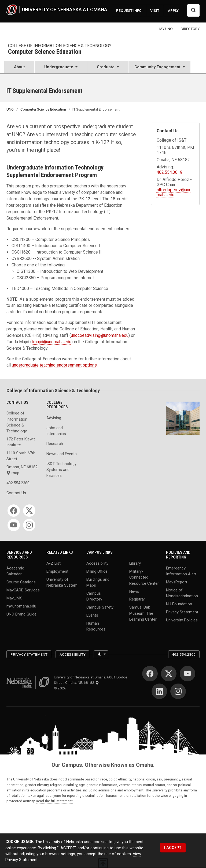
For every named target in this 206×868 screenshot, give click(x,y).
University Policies (182, 620)
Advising (54, 418)
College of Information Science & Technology (60, 46)
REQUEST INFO (129, 10)
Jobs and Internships (56, 431)
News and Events (62, 454)
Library (135, 563)
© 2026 (61, 688)
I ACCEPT (173, 848)
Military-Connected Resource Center (144, 577)
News (134, 591)
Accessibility (97, 563)
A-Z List (54, 563)
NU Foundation (179, 604)
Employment (57, 571)
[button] (61, 68)
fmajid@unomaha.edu (51, 342)
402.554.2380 (18, 483)
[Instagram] (29, 525)
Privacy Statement (182, 612)
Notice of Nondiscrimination (182, 593)
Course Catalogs (21, 582)
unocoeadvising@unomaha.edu (100, 335)
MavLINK (14, 598)
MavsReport (177, 582)
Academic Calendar (15, 571)
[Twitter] (29, 511)
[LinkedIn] (159, 691)
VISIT (155, 10)
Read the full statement (54, 801)
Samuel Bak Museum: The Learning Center (143, 613)
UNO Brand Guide (21, 614)
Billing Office (97, 571)
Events (92, 615)
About (19, 67)
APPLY (173, 10)
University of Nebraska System (62, 582)
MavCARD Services (23, 590)
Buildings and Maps (98, 582)
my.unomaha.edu (21, 606)
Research (55, 444)
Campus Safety (100, 607)
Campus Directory (94, 596)
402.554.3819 (170, 172)
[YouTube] (14, 525)
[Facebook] (14, 511)
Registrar (137, 599)
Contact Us (16, 493)
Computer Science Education (45, 52)
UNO (10, 109)
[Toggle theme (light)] (101, 654)
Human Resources (96, 626)
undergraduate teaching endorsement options (54, 365)
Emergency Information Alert (181, 571)
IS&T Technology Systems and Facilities (61, 470)
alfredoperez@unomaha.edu (174, 192)
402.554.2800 (184, 654)
